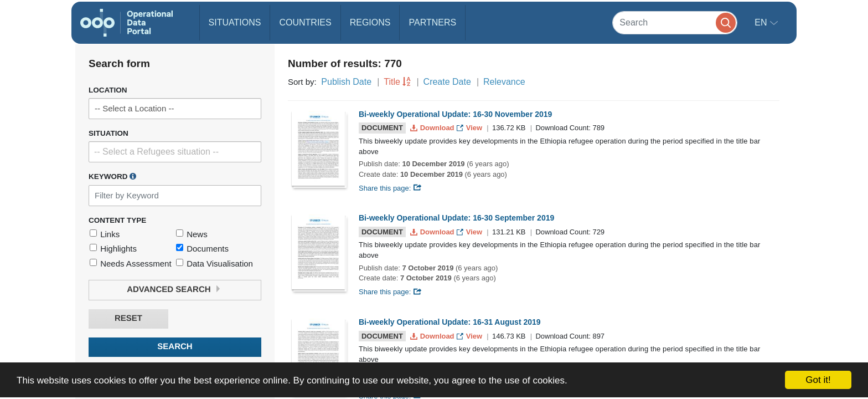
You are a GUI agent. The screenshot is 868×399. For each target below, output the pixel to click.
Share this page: (390, 188)
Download (433, 128)
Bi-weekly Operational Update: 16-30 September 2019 (456, 218)
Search (175, 347)
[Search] (675, 22)
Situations (235, 22)
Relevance (504, 82)
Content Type (117, 220)
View (470, 128)
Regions (370, 22)
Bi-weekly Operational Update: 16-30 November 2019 (455, 114)
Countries (305, 22)
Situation (108, 133)
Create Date (447, 82)
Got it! (818, 380)
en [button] (762, 22)
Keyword (112, 176)
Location (108, 90)
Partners (432, 22)
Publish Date (346, 82)
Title (392, 82)
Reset (128, 318)
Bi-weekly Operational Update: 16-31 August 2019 (450, 322)
